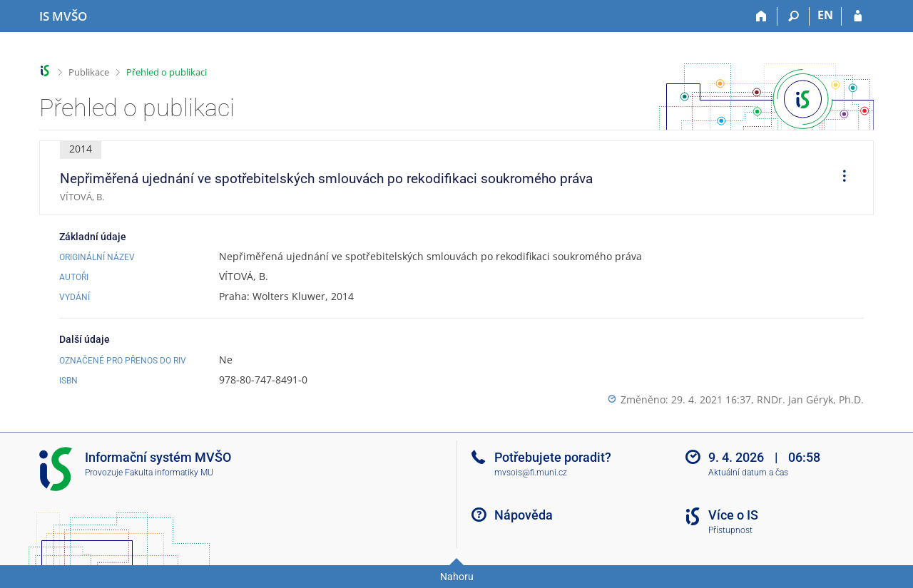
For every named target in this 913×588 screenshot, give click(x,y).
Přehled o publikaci (167, 72)
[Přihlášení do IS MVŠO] (858, 16)
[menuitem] (840, 178)
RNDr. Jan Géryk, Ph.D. (810, 399)
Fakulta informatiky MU (169, 473)
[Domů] (761, 16)
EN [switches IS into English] (825, 15)
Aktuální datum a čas (748, 473)
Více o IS (733, 515)
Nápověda (524, 515)
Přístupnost (730, 530)
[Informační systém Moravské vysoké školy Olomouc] (63, 16)
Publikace (89, 72)
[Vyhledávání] (794, 16)
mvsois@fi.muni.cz (531, 473)
